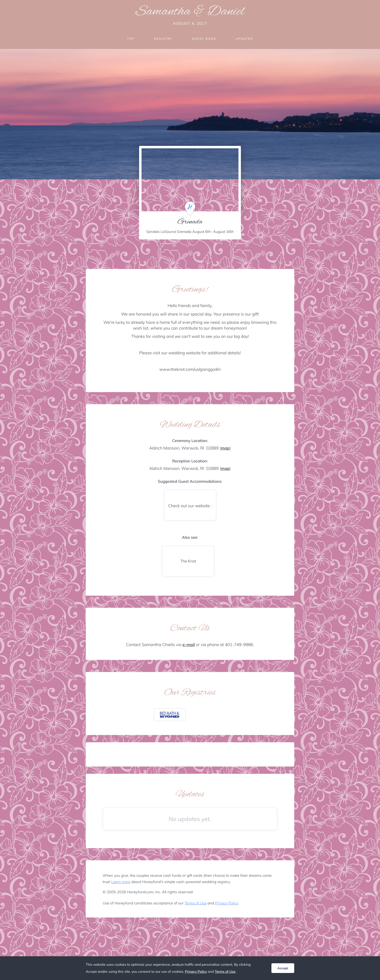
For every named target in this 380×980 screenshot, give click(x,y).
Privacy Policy (226, 903)
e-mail (189, 645)
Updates (244, 39)
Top (131, 39)
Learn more (121, 882)
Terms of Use (196, 903)
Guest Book (204, 39)
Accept (283, 968)
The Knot (188, 561)
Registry (163, 39)
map (225, 448)
